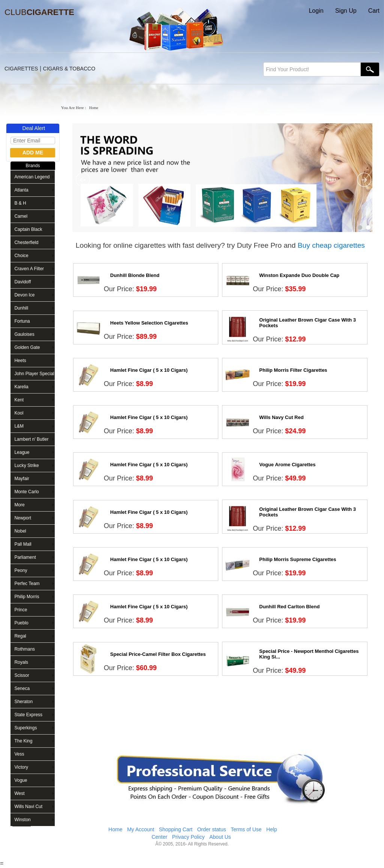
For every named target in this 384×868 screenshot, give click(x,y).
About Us (220, 837)
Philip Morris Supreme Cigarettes (298, 559)
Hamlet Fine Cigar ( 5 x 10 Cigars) (149, 370)
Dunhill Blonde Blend (135, 275)
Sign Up (346, 11)
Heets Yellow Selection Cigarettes (149, 323)
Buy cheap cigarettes (331, 245)
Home (115, 829)
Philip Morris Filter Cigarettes (293, 370)
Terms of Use (246, 829)
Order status (212, 829)
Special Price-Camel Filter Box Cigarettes (158, 654)
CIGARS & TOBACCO (69, 69)
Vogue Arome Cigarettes (287, 465)
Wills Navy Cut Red (281, 417)
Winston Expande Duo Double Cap (299, 275)
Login (316, 11)
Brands (33, 166)
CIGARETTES (21, 69)
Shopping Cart (176, 829)
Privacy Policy (188, 837)
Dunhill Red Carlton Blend (289, 607)
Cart (374, 11)
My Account (141, 829)
